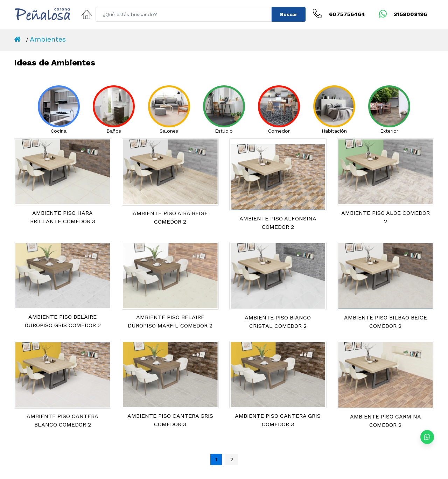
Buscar (289, 14)
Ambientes (48, 39)
